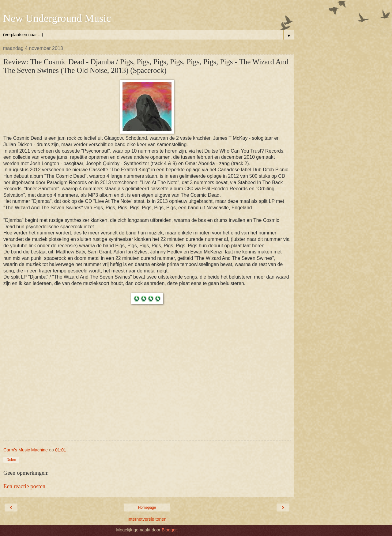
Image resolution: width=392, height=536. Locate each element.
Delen (11, 460)
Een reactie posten (24, 486)
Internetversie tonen (147, 519)
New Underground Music (57, 18)
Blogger (169, 530)
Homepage (147, 507)
